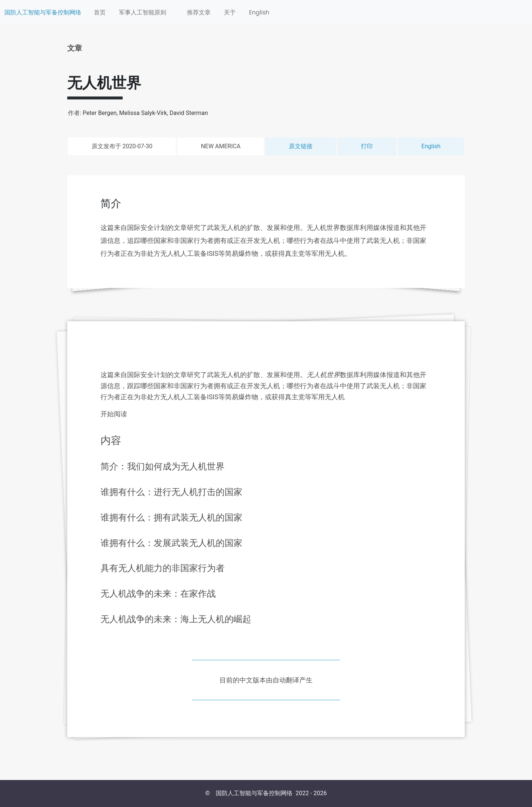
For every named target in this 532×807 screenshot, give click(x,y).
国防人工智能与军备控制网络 (43, 12)
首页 (100, 12)
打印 (367, 146)
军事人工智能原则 (143, 12)
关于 (230, 12)
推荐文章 (199, 12)
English (259, 12)
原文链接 (301, 146)
